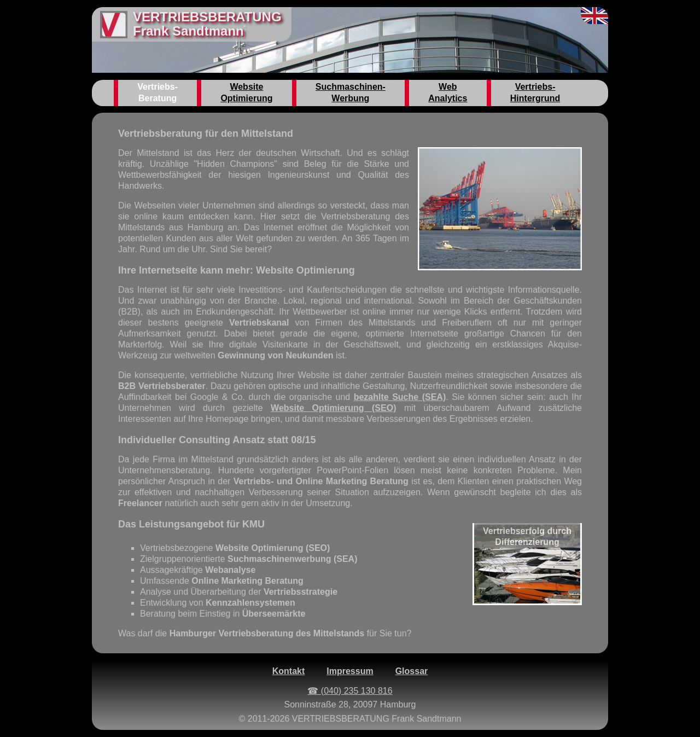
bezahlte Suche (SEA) (400, 397)
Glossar (412, 671)
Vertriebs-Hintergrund (535, 92)
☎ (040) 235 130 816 (350, 691)
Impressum (350, 671)
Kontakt (289, 671)
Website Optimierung (246, 92)
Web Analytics (448, 92)
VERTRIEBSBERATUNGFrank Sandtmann (207, 24)
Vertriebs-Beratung (157, 92)
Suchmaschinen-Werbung (351, 92)
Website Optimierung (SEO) (333, 408)
